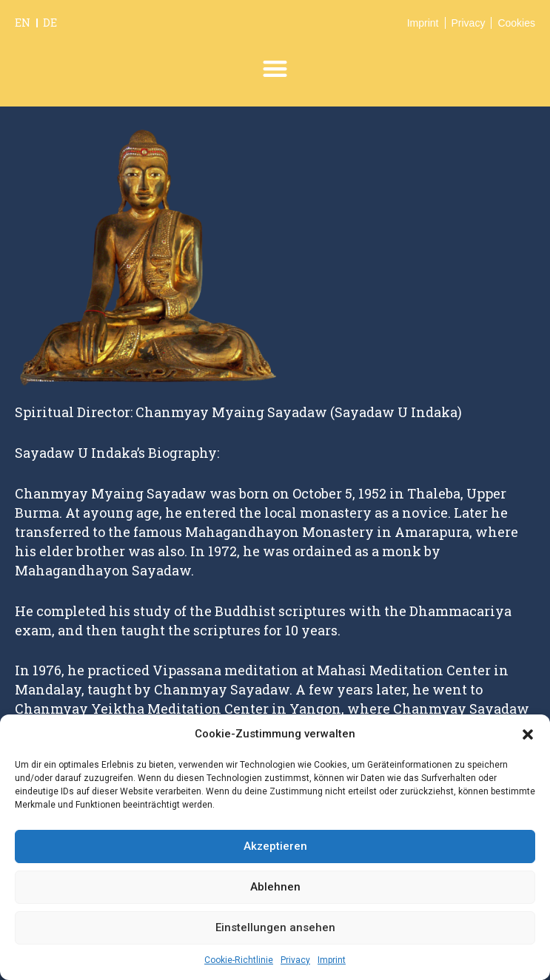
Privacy (295, 960)
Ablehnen (275, 887)
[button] (528, 734)
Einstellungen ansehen (275, 927)
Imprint (332, 960)
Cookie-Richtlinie (239, 960)
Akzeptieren (275, 846)
